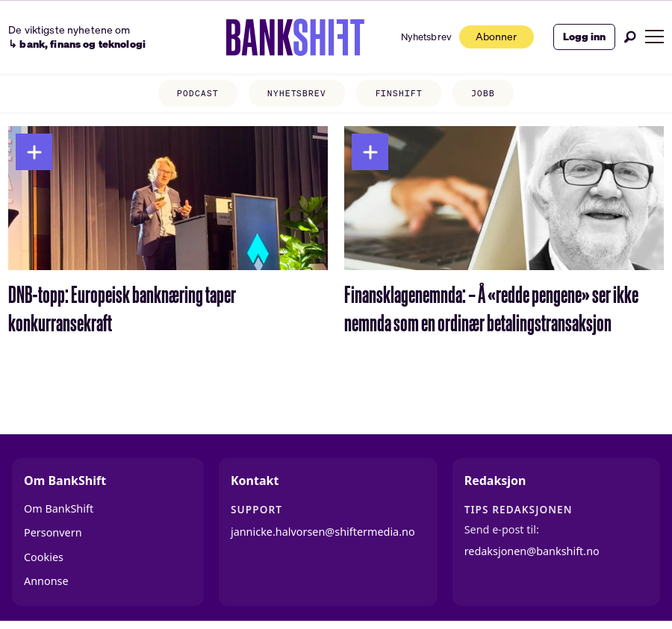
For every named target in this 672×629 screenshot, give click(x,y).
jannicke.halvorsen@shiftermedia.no (323, 532)
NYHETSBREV (297, 94)
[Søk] (630, 37)
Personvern (53, 532)
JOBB (483, 94)
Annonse (46, 581)
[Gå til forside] (284, 37)
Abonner (489, 36)
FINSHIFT (399, 94)
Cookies (44, 557)
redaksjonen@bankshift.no (532, 551)
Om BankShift (59, 508)
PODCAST (197, 94)
